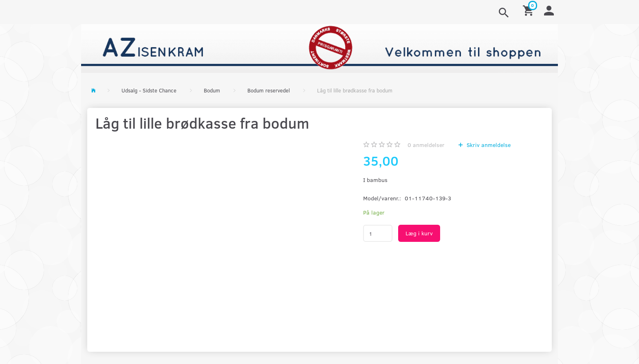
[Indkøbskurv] (529, 10)
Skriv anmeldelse (488, 145)
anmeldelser (426, 145)
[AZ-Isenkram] (319, 47)
